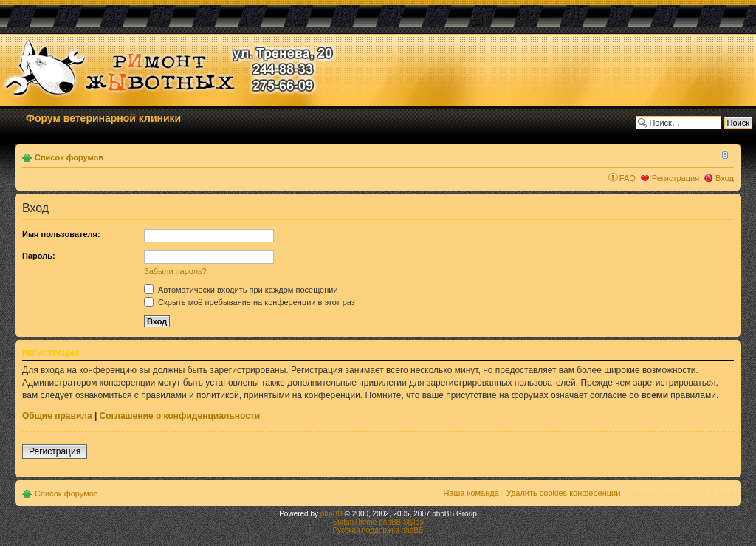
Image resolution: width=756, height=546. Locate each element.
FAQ (628, 178)
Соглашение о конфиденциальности (180, 416)
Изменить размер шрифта (723, 154)
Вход (725, 178)
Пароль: (39, 256)
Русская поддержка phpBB (378, 530)
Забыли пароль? (175, 271)
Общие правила (57, 416)
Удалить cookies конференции (564, 493)
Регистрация (676, 178)
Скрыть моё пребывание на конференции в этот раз (250, 302)
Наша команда (471, 493)
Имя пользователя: (61, 234)
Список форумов (69, 157)
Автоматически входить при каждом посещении (241, 290)
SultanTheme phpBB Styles (378, 522)
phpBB (331, 514)
